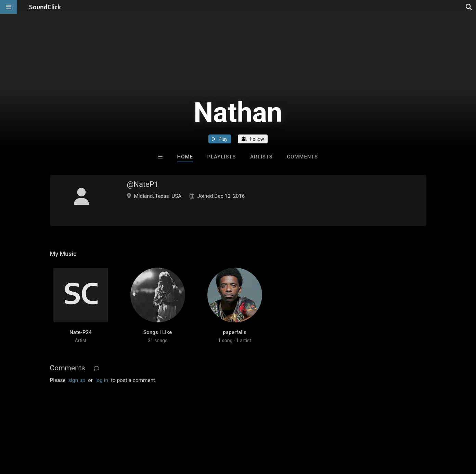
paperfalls (235, 332)
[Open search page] (469, 7)
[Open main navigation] (9, 7)
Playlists (222, 157)
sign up (77, 380)
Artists (261, 157)
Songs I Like (158, 332)
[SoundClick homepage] (45, 7)
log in (102, 380)
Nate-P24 (81, 332)
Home (185, 157)
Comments (302, 157)
